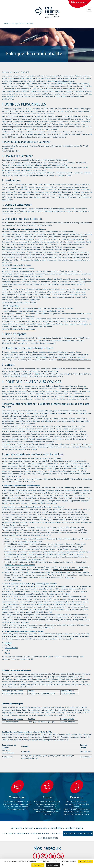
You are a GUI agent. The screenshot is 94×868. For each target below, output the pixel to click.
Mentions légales (74, 828)
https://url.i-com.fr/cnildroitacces (16, 265)
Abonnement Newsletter (49, 828)
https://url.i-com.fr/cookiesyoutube (62, 575)
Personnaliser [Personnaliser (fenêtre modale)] (53, 865)
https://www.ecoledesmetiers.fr (60, 81)
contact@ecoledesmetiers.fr (20, 371)
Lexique (29, 828)
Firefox (8, 645)
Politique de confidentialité (78, 834)
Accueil (6, 24)
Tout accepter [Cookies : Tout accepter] (86, 861)
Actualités (17, 828)
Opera (7, 650)
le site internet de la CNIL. (22, 659)
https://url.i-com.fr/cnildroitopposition (19, 329)
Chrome (8, 643)
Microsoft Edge (11, 648)
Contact (56, 834)
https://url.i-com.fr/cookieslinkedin (20, 565)
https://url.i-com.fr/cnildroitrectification (19, 302)
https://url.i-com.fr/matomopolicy (27, 542)
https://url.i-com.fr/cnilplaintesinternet (74, 360)
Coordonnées (81, 3)
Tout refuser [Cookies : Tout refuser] (38, 865)
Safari (7, 653)
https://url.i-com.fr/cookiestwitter (68, 570)
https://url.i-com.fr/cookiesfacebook (28, 560)
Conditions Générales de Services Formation (26, 834)
